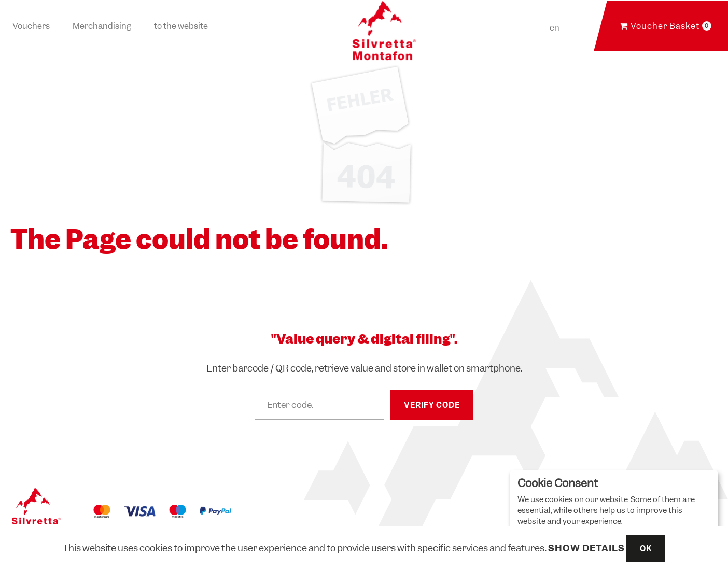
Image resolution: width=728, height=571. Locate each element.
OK (646, 549)
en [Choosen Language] (555, 28)
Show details (586, 548)
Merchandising (102, 26)
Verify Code (432, 405)
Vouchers (31, 26)
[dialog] (614, 516)
